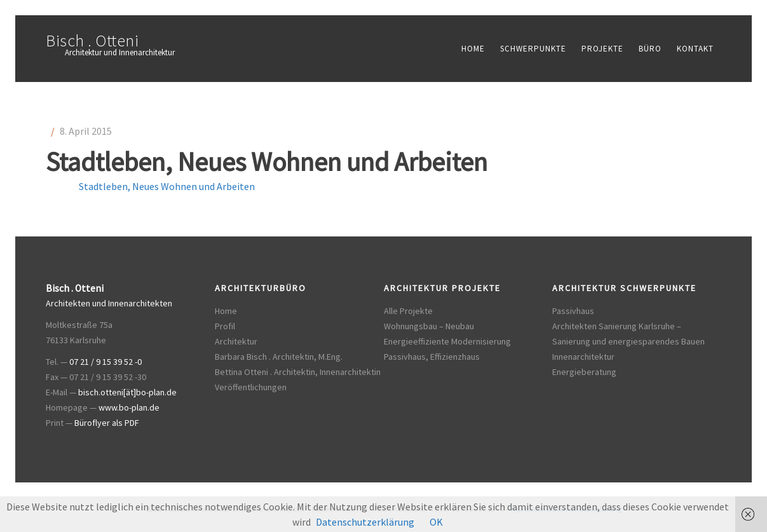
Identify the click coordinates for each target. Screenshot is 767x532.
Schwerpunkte (533, 49)
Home (473, 49)
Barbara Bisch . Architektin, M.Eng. (279, 357)
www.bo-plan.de (129, 407)
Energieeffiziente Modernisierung (447, 341)
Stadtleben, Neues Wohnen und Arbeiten (167, 186)
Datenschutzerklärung (365, 522)
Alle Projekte (408, 311)
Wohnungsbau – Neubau (429, 326)
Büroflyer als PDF (107, 423)
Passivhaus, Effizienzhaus (432, 357)
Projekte (602, 49)
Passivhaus (573, 311)
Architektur (236, 341)
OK (436, 522)
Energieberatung (584, 372)
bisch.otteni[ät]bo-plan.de (127, 392)
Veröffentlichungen (251, 387)
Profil (225, 326)
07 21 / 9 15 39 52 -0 (105, 362)
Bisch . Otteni (92, 40)
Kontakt (695, 49)
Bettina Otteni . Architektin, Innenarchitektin (298, 372)
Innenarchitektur (583, 357)
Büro (650, 49)
